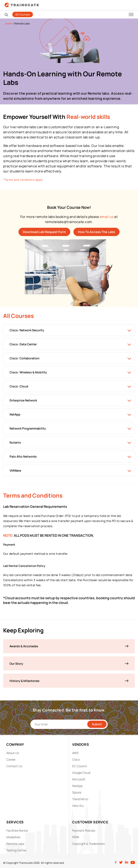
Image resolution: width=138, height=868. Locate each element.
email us (107, 217)
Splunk (77, 792)
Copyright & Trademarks (88, 844)
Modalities (13, 837)
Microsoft (79, 779)
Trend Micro (80, 799)
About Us (13, 753)
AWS (75, 753)
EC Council (80, 766)
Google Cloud (81, 773)
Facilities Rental (17, 830)
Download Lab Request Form (44, 232)
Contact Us (14, 766)
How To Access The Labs (96, 232)
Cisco (76, 759)
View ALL (78, 806)
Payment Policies (84, 830)
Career (11, 759)
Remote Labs (15, 844)
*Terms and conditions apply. (23, 180)
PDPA (76, 837)
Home (9, 23)
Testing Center (16, 850)
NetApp (77, 786)
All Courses (23, 14)
